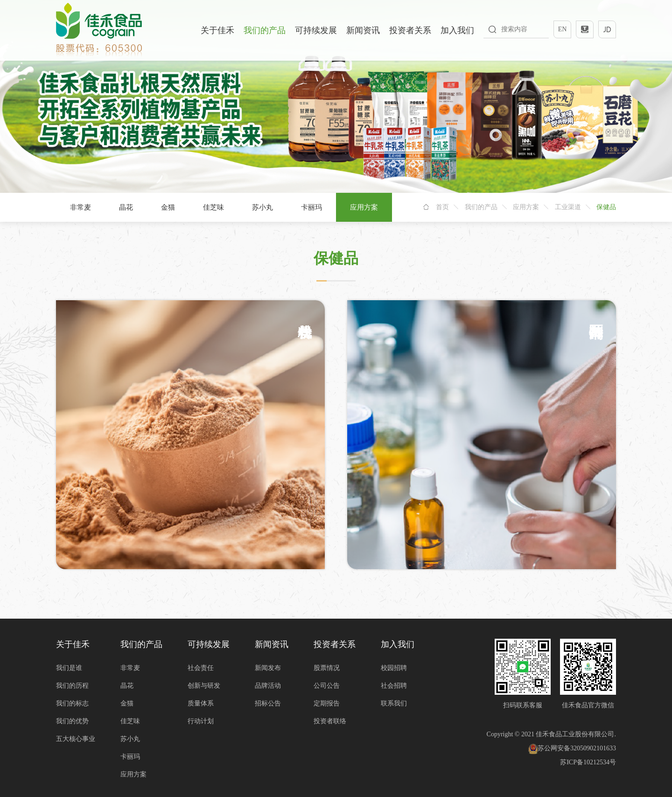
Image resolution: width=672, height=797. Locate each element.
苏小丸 (262, 207)
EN (563, 29)
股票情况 (327, 668)
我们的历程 (72, 686)
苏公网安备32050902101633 (572, 748)
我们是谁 (69, 668)
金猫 (168, 207)
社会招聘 (394, 686)
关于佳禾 (217, 30)
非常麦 (80, 207)
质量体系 (201, 703)
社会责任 (201, 668)
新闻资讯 (363, 30)
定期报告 (327, 703)
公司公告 (327, 686)
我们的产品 (265, 30)
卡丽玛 (311, 207)
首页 (442, 207)
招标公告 (268, 703)
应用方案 (364, 207)
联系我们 (394, 703)
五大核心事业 (76, 739)
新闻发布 (268, 668)
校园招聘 (394, 668)
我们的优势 (72, 721)
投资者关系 (410, 30)
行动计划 (201, 721)
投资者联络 (330, 721)
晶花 (126, 207)
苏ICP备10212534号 (588, 762)
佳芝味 (213, 207)
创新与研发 (204, 686)
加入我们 (457, 30)
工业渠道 (568, 207)
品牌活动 (268, 686)
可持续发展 (316, 30)
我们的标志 (72, 703)
